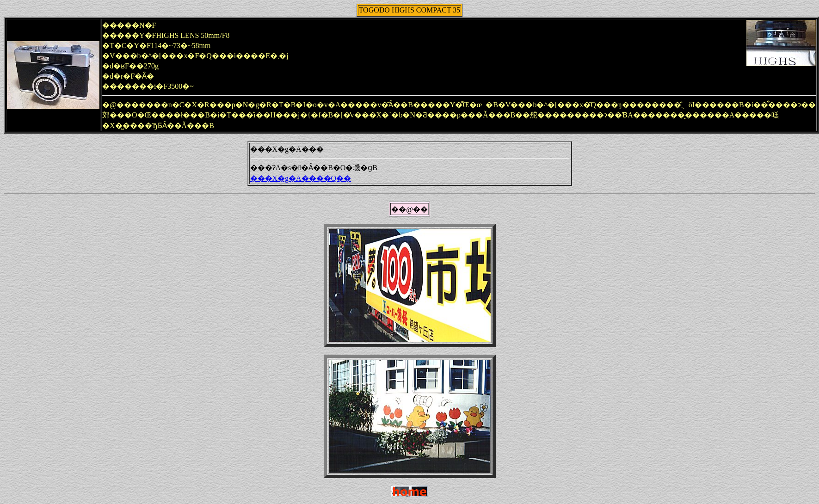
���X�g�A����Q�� (301, 178)
